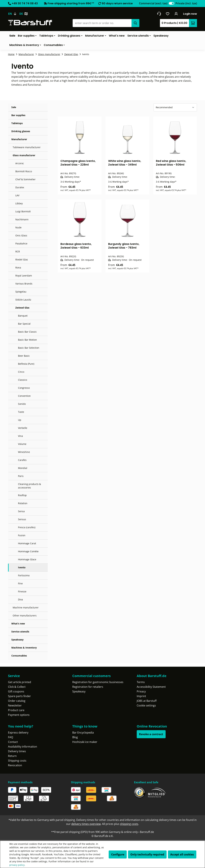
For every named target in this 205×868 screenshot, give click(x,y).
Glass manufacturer (24, 155)
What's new (18, 624)
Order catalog (17, 701)
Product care (16, 710)
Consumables (19, 656)
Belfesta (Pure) (26, 364)
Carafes (22, 460)
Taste (21, 412)
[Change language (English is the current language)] (14, 14)
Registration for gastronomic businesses (98, 682)
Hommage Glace (27, 559)
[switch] (171, 3)
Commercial (153, 3)
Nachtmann (22, 219)
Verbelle (23, 428)
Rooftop (22, 495)
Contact (13, 742)
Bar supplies (18, 115)
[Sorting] (175, 107)
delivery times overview (86, 824)
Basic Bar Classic (27, 332)
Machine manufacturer (26, 607)
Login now (190, 14)
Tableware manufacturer (27, 147)
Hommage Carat (27, 543)
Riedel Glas (22, 260)
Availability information (23, 747)
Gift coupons (16, 691)
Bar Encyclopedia (83, 733)
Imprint (141, 696)
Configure (118, 854)
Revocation (15, 765)
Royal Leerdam (24, 276)
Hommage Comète (28, 551)
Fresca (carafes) (27, 527)
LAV (17, 195)
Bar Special (24, 324)
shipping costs (129, 824)
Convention (24, 396)
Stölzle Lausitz (23, 300)
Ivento (22, 567)
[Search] (135, 23)
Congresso (24, 388)
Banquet (23, 316)
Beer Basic (24, 356)
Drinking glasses (21, 131)
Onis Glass (21, 235)
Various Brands (24, 284)
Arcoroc (20, 163)
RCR (18, 251)
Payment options (19, 715)
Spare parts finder (19, 696)
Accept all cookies (182, 854)
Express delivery (18, 733)
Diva (20, 599)
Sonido (22, 404)
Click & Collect (17, 687)
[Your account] (176, 14)
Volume (22, 444)
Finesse (22, 591)
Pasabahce (21, 243)
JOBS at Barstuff (147, 701)
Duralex (20, 187)
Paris (21, 476)
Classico (23, 380)
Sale (14, 107)
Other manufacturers (25, 616)
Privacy (141, 691)
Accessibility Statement (151, 687)
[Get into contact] (159, 14)
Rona (18, 268)
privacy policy (17, 865)
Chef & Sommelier (25, 179)
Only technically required (147, 854)
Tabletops (17, 123)
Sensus (22, 519)
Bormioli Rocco (24, 171)
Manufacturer (19, 139)
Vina (20, 436)
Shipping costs (17, 761)
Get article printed (20, 682)
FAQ (11, 737)
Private (186, 3)
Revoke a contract (151, 734)
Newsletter (15, 705)
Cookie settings (146, 705)
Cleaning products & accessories (29, 486)
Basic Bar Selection (29, 348)
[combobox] (102, 23)
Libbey (19, 203)
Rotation (23, 503)
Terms (141, 682)
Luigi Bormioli (23, 211)
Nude (18, 227)
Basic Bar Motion (27, 340)
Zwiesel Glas (22, 308)
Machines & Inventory (24, 648)
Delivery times (17, 751)
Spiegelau (21, 292)
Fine (20, 583)
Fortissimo (24, 575)
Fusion (22, 535)
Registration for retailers (88, 687)
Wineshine (24, 452)
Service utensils (20, 632)
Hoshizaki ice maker (85, 742)
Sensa (21, 511)
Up (20, 420)
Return (12, 756)
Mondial (23, 468)
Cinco (21, 372)
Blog (75, 737)
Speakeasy (17, 640)
